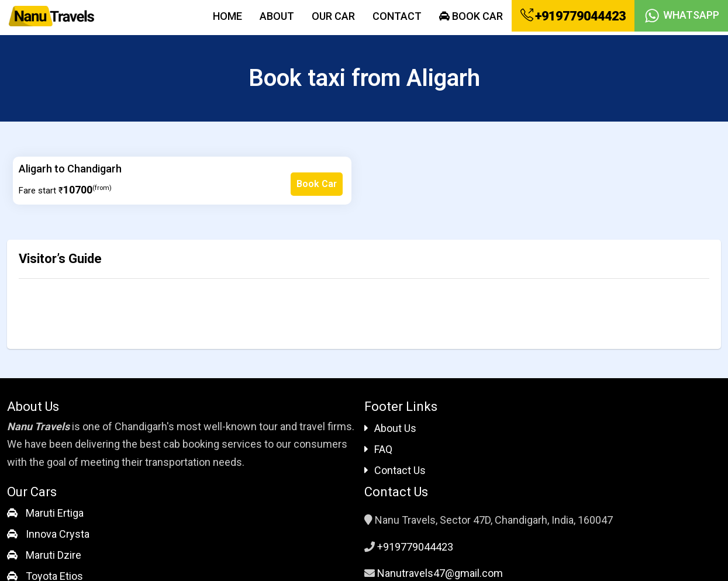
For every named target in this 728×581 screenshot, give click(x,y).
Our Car (333, 16)
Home (227, 16)
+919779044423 (573, 16)
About (277, 16)
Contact (397, 16)
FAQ (378, 449)
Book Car (471, 16)
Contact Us (395, 470)
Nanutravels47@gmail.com (440, 573)
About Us (390, 428)
